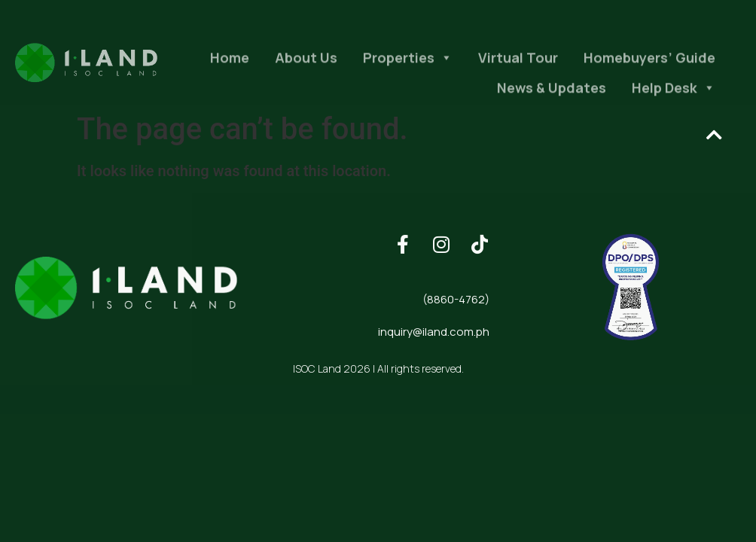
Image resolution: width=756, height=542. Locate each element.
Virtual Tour (518, 69)
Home (230, 69)
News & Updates (552, 99)
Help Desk (674, 99)
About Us (306, 69)
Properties (408, 69)
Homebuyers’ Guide (649, 69)
